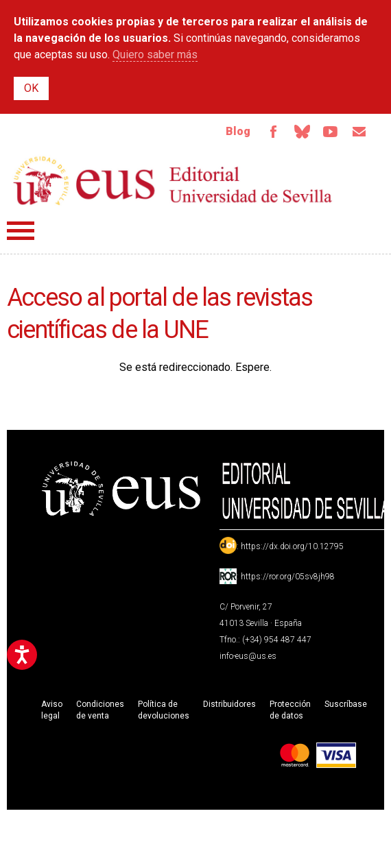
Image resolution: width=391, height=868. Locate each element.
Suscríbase (346, 704)
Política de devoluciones (164, 710)
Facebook (273, 132)
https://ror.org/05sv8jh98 (288, 577)
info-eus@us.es (248, 656)
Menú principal (21, 231)
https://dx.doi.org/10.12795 (292, 546)
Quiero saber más (155, 55)
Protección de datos (290, 710)
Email (359, 132)
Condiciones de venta (100, 710)
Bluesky (302, 132)
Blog (238, 131)
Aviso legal (52, 710)
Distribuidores (229, 704)
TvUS (331, 132)
